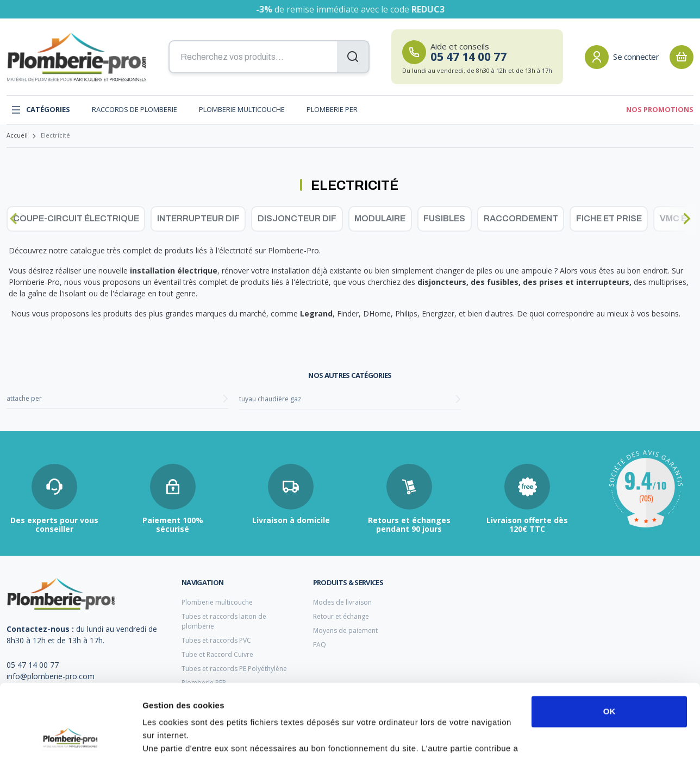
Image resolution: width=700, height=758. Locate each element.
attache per (24, 398)
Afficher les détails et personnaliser (212, 737)
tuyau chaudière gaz (270, 399)
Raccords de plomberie (135, 109)
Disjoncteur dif (297, 218)
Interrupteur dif (198, 218)
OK (610, 644)
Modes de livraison (342, 602)
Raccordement (521, 218)
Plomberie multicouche (242, 109)
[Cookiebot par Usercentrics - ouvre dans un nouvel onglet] (70, 737)
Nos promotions (660, 109)
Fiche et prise (609, 218)
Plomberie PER (332, 109)
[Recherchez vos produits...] (269, 57)
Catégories (40, 110)
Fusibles (444, 218)
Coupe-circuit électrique (76, 218)
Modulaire (380, 218)
